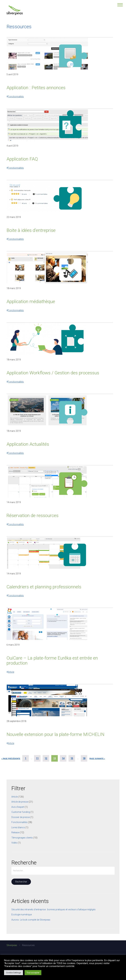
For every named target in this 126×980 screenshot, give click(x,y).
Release (15, 832)
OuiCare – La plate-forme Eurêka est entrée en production (52, 661)
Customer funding (21, 812)
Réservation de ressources (32, 516)
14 (63, 758)
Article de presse (20, 802)
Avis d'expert (18, 807)
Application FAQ (22, 159)
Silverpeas (12, 945)
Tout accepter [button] (33, 973)
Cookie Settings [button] (14, 973)
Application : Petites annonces (36, 88)
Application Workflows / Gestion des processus (53, 373)
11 (37, 758)
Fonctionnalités (16, 97)
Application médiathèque (31, 302)
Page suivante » (97, 759)
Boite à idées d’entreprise (31, 230)
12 (46, 758)
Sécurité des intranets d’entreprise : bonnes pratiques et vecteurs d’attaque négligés (53, 909)
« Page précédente (11, 759)
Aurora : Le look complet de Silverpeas (31, 920)
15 (72, 758)
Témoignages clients (22, 838)
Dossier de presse (21, 817)
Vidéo (14, 843)
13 (55, 758)
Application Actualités (28, 444)
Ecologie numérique (22, 915)
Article (11, 672)
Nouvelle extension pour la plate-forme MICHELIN (55, 734)
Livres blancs (18, 827)
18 (84, 758)
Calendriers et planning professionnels (44, 587)
